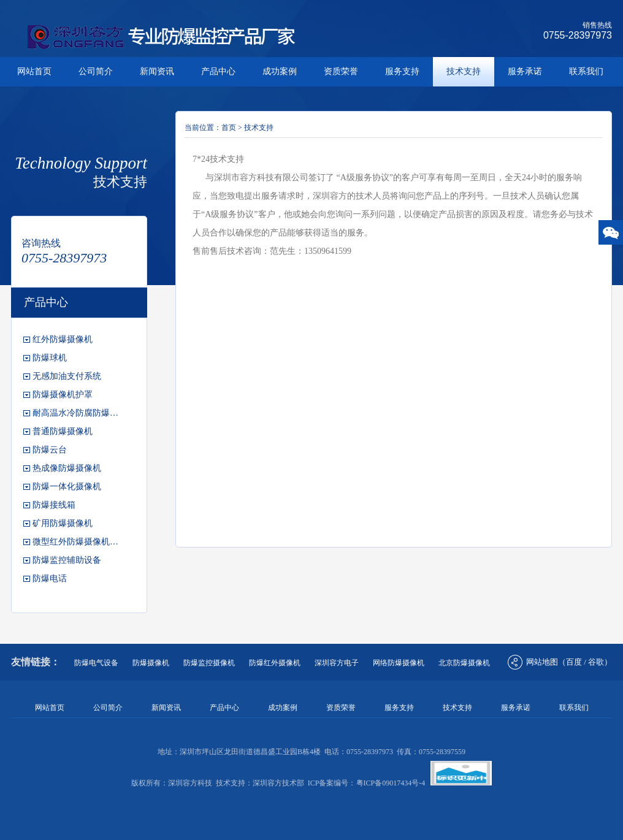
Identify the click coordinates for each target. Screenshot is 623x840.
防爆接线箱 (54, 505)
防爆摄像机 (151, 663)
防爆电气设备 (96, 663)
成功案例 (280, 71)
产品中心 (218, 71)
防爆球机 (50, 358)
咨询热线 (41, 243)
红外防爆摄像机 (63, 339)
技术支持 (464, 71)
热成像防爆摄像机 (67, 468)
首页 (229, 128)
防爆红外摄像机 (275, 663)
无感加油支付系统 (67, 376)
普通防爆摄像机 (63, 431)
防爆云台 (50, 450)
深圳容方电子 (337, 663)
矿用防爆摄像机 (63, 523)
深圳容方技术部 (278, 783)
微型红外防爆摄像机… (75, 542)
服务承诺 (525, 71)
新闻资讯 (157, 71)
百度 (574, 662)
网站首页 (34, 71)
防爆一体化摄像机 (67, 487)
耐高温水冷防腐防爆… (75, 413)
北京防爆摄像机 (464, 663)
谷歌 (596, 662)
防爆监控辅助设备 (67, 560)
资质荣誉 (341, 71)
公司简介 (96, 71)
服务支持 (402, 71)
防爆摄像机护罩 (63, 395)
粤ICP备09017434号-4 (391, 783)
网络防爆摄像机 (399, 663)
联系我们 (586, 71)
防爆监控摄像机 (209, 663)
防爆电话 (50, 578)
